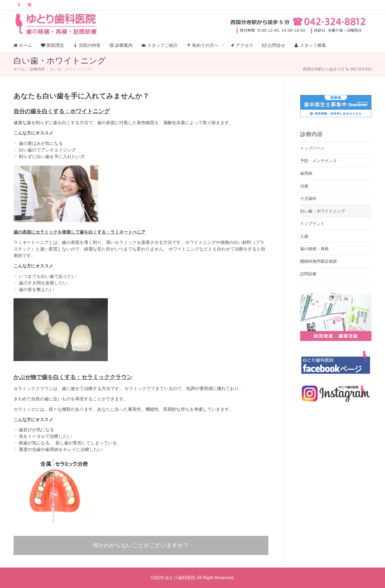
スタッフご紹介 (160, 45)
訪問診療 (308, 274)
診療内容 (37, 69)
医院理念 (52, 45)
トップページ (312, 148)
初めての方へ (203, 45)
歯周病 (306, 173)
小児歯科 (308, 198)
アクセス (242, 45)
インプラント (312, 224)
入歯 (304, 236)
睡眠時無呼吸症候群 (319, 261)
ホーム (23, 45)
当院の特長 (87, 45)
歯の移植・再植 (314, 249)
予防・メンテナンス (319, 161)
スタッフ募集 (310, 45)
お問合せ (274, 45)
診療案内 (121, 45)
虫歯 (304, 186)
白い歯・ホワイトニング (323, 211)
